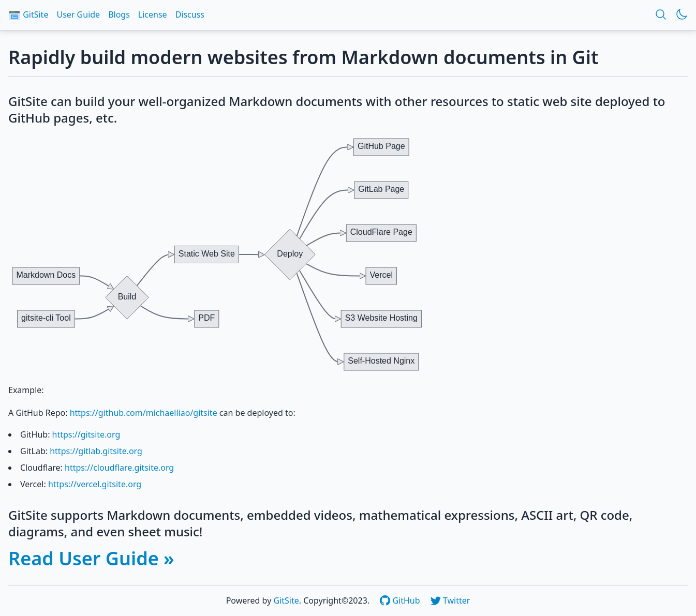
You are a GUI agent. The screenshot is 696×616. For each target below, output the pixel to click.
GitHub (401, 600)
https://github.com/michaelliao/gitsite (144, 413)
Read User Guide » (91, 558)
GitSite (28, 15)
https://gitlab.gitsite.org (96, 451)
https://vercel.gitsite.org (95, 484)
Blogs (119, 14)
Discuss (190, 14)
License (153, 14)
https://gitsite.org (86, 434)
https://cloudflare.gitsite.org (119, 468)
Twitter (450, 600)
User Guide (78, 14)
